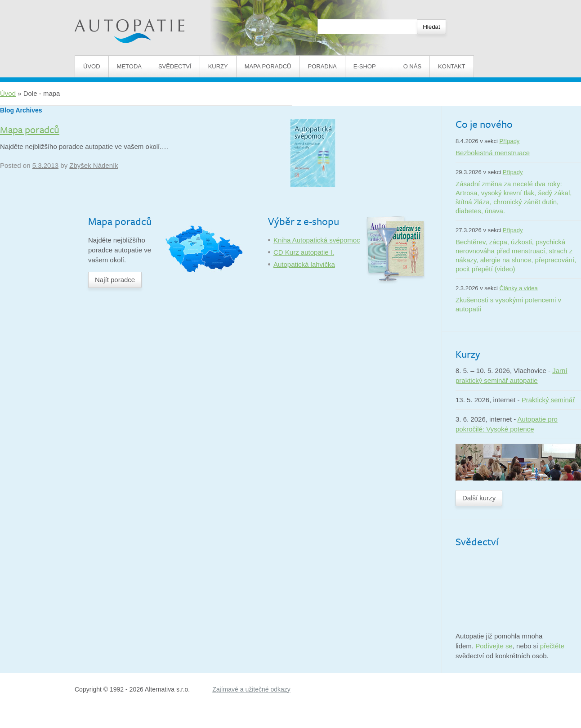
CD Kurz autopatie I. (304, 252)
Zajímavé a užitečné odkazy (251, 689)
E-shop (370, 66)
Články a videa (519, 288)
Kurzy (218, 66)
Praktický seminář (548, 400)
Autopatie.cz (93, 5)
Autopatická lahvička (304, 264)
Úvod (92, 66)
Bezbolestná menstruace (493, 153)
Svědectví (175, 66)
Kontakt (451, 66)
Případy (510, 141)
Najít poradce (115, 280)
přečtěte (552, 646)
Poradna (322, 66)
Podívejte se (494, 646)
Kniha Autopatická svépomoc (317, 240)
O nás (412, 66)
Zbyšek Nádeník (94, 165)
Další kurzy (479, 498)
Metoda (129, 66)
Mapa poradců (268, 66)
